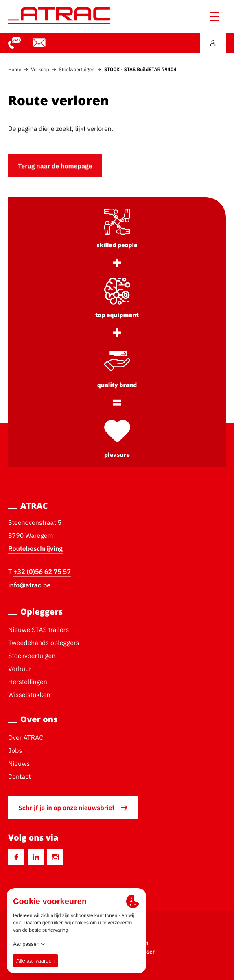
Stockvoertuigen (77, 69)
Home (15, 69)
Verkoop (40, 69)
